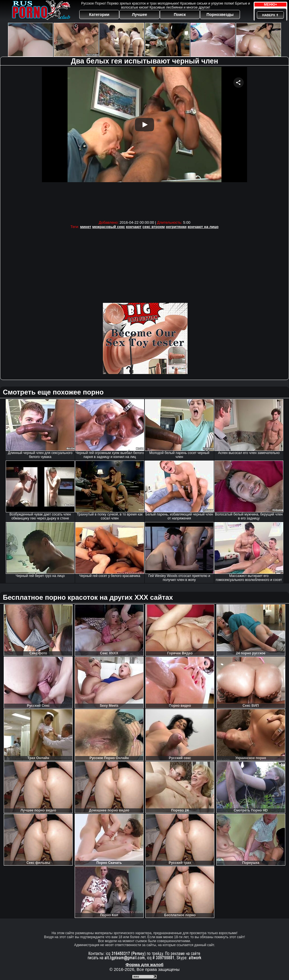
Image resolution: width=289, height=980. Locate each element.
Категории (99, 15)
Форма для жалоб (144, 964)
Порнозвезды (220, 15)
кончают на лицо (203, 227)
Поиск (180, 15)
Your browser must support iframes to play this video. (144, 142)
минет (86, 227)
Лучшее (140, 15)
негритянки (176, 227)
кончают (134, 227)
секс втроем (154, 227)
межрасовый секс (109, 227)
